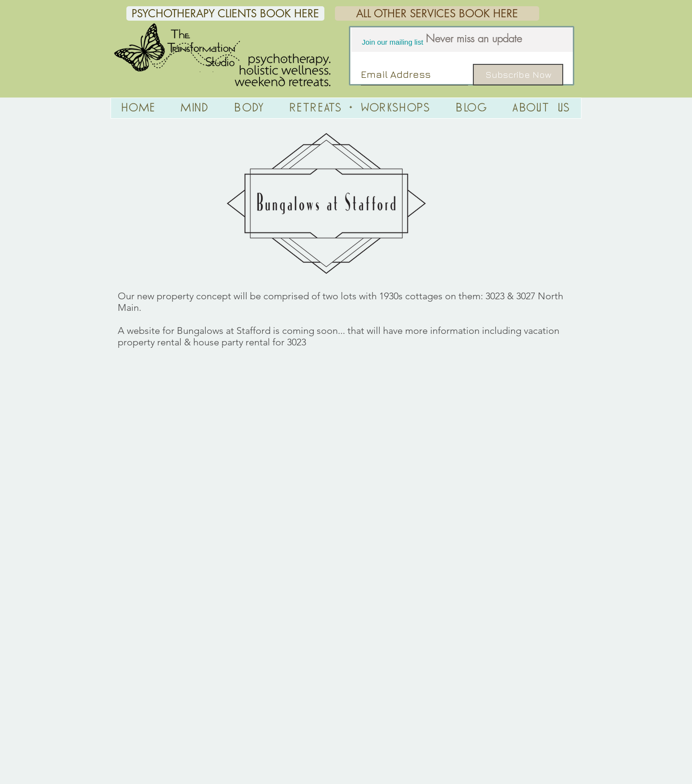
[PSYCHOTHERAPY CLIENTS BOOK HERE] (225, 13)
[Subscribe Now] (518, 75)
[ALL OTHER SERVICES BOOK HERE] (437, 13)
